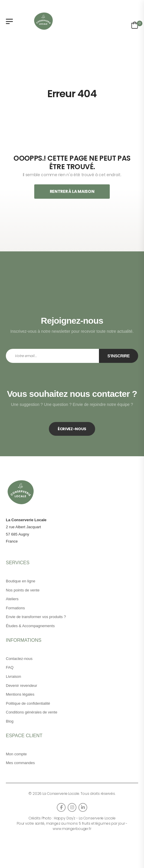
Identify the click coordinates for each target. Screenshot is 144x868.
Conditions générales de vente (32, 712)
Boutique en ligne (20, 581)
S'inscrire (119, 356)
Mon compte (16, 754)
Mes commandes (20, 763)
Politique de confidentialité (28, 703)
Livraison (13, 676)
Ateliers (12, 599)
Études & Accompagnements (30, 626)
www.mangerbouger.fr (72, 829)
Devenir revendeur (22, 686)
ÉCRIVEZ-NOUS (72, 429)
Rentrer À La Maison (72, 191)
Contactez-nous (19, 659)
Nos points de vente (23, 590)
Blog (10, 721)
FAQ (10, 667)
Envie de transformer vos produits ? (36, 617)
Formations (15, 608)
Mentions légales (20, 694)
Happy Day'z (65, 818)
